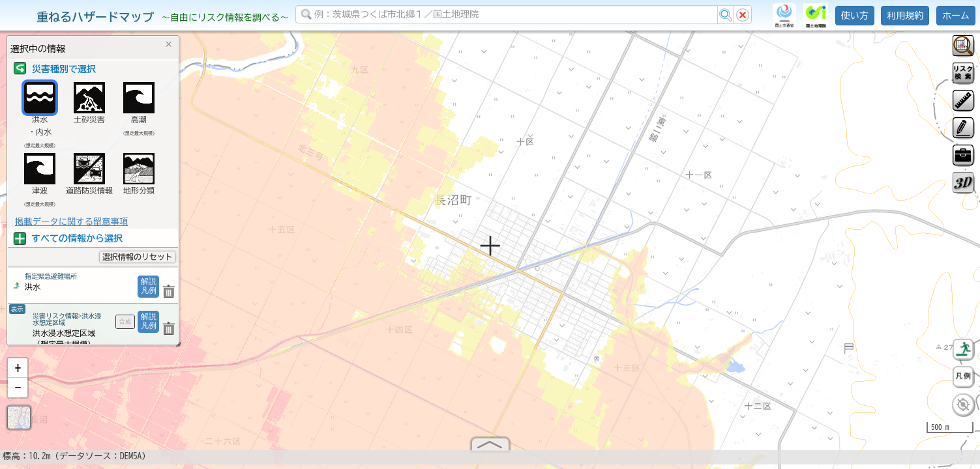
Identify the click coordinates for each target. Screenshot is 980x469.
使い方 (855, 16)
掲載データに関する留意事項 (71, 221)
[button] (18, 368)
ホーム (956, 16)
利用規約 (905, 16)
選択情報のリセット (138, 257)
